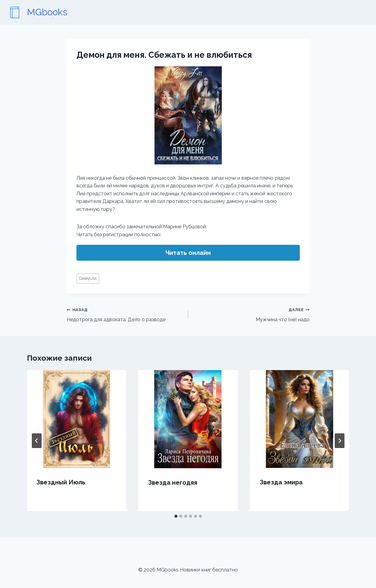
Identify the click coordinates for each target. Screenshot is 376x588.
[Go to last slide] (37, 441)
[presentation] (77, 419)
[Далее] (340, 441)
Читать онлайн (188, 253)
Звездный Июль (61, 482)
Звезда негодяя (173, 483)
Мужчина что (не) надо (251, 314)
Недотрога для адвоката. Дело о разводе (125, 314)
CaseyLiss (88, 278)
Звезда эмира (281, 482)
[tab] (176, 516)
